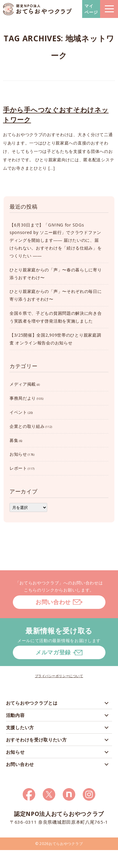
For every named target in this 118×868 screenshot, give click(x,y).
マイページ (91, 9)
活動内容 (15, 715)
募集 (14, 440)
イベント (18, 412)
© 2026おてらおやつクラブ (59, 844)
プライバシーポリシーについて (59, 676)
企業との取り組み (27, 426)
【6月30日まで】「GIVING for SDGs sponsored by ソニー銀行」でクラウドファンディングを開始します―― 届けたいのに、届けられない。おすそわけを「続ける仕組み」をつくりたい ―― (56, 240)
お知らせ (18, 454)
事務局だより (23, 398)
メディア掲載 (23, 384)
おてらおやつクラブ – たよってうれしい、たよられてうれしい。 (37, 9)
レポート (18, 468)
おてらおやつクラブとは (32, 703)
